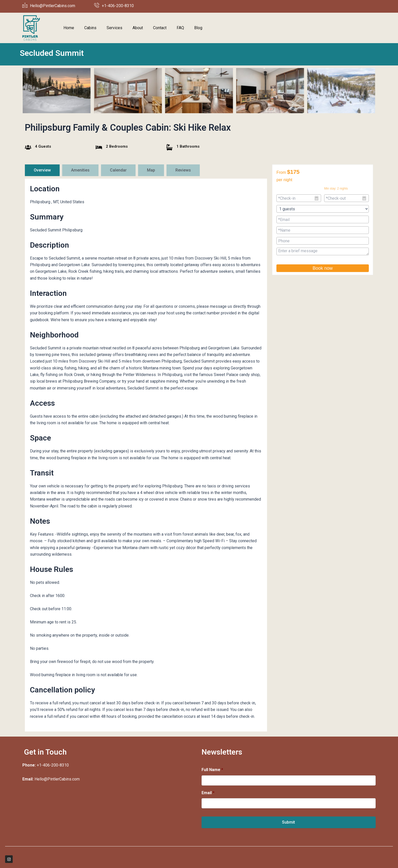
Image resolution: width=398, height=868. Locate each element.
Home (69, 28)
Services (114, 28)
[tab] (42, 170)
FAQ (180, 28)
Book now (322, 268)
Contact (160, 28)
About (138, 28)
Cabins (90, 28)
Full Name (212, 770)
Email (208, 793)
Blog (198, 28)
